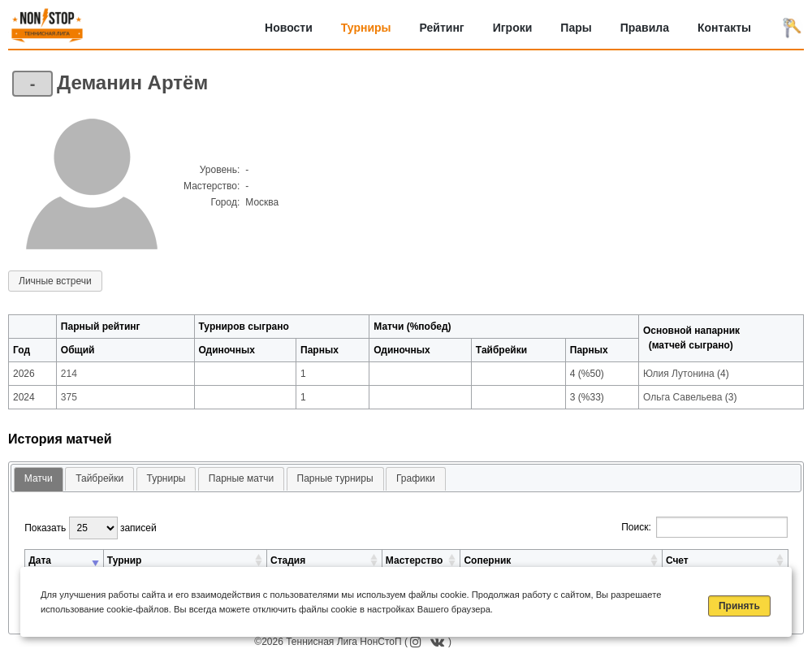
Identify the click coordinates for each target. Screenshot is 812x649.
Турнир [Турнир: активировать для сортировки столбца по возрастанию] (125, 560)
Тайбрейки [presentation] (99, 478)
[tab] (39, 480)
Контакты (724, 28)
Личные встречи (55, 281)
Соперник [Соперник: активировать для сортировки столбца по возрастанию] (487, 560)
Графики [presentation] (416, 478)
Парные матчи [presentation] (241, 478)
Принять (739, 606)
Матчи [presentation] (39, 478)
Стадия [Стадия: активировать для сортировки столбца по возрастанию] (288, 560)
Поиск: (704, 527)
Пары (576, 28)
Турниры (366, 28)
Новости (289, 28)
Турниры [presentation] (166, 478)
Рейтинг (442, 28)
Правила (645, 28)
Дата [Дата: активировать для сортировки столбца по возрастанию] (40, 560)
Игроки (513, 28)
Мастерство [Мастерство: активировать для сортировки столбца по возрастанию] (414, 560)
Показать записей (90, 528)
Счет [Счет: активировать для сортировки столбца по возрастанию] (677, 560)
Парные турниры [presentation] (335, 478)
